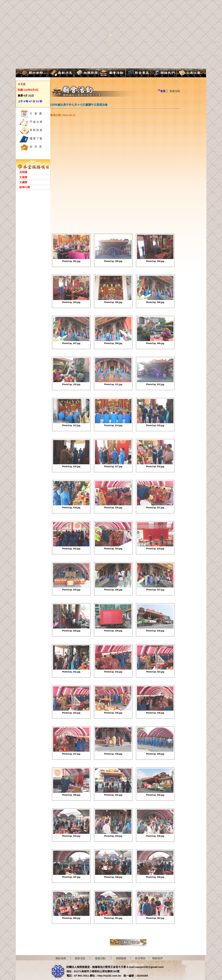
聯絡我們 (157, 958)
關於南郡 (61, 958)
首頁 (161, 91)
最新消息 (80, 958)
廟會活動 (175, 91)
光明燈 (23, 172)
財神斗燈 (25, 187)
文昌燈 (23, 177)
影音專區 (140, 958)
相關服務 (121, 958)
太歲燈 (23, 182)
